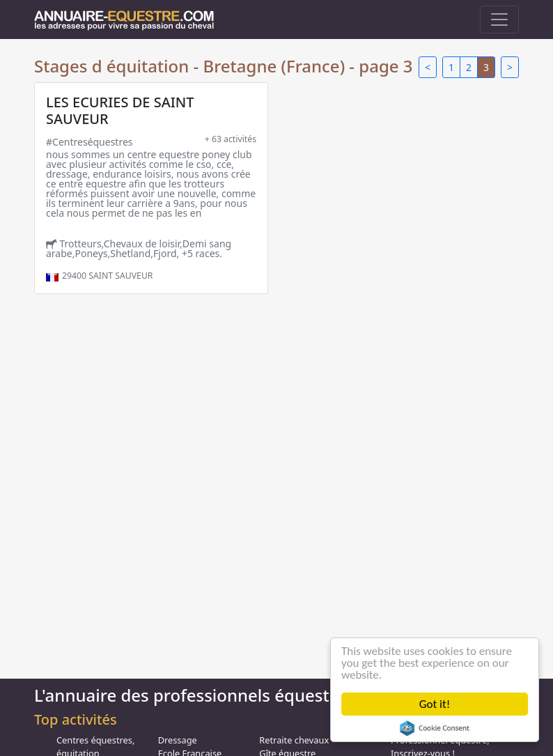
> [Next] (510, 67)
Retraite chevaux (294, 740)
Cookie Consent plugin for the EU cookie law (435, 728)
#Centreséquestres (89, 142)
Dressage (178, 740)
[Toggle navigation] (499, 20)
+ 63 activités (231, 139)
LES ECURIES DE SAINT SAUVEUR (120, 110)
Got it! (435, 704)
